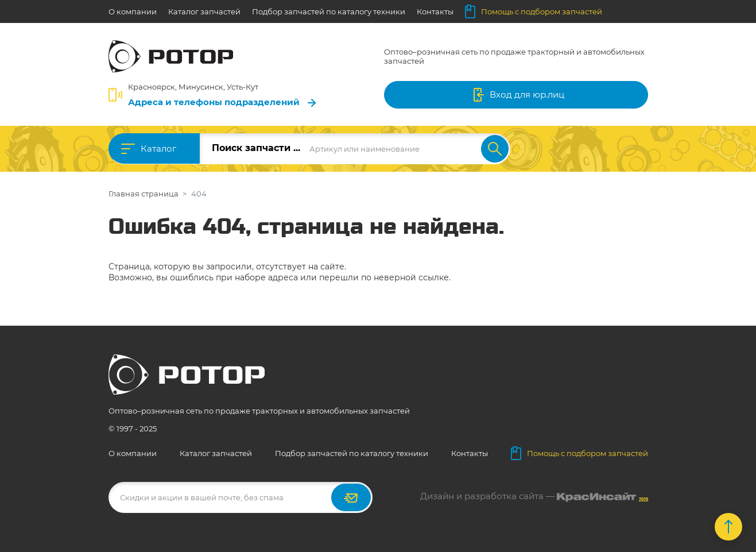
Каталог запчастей (204, 11)
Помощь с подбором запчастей (534, 11)
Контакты (435, 11)
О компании (133, 11)
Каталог (158, 148)
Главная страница (144, 194)
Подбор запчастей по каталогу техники (329, 11)
